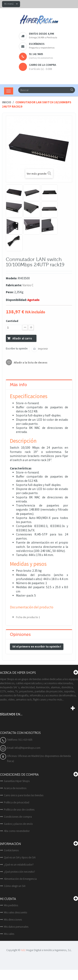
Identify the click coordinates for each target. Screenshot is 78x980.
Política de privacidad (17, 802)
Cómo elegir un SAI (15, 886)
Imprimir (43, 349)
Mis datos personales (16, 927)
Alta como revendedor (17, 831)
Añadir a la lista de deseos (30, 363)
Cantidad (12, 321)
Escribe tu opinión (17, 348)
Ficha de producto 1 (28, 617)
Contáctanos (11, 850)
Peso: (10, 292)
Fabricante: (14, 285)
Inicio (7, 102)
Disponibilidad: (16, 300)
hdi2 (23, 950)
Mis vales (9, 934)
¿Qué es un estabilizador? (19, 864)
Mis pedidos (11, 905)
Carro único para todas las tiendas (24, 795)
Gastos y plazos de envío (18, 824)
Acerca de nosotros (15, 788)
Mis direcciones (13, 919)
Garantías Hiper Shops (17, 781)
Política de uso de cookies (19, 809)
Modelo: (12, 278)
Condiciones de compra (18, 817)
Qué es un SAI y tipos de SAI (20, 857)
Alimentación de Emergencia (20, 879)
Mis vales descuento (15, 912)
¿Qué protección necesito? (19, 872)
